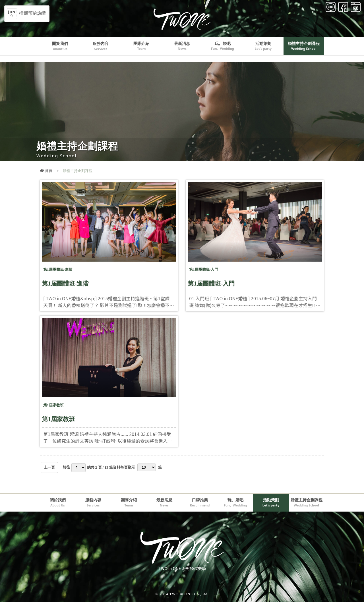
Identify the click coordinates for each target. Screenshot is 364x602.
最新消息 (182, 46)
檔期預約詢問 (27, 14)
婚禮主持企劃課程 (304, 46)
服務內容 (101, 46)
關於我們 (60, 46)
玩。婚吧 (223, 46)
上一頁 (49, 467)
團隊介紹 (141, 46)
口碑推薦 (200, 502)
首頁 (46, 171)
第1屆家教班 (58, 419)
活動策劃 (263, 46)
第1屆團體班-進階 (65, 284)
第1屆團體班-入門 (211, 284)
